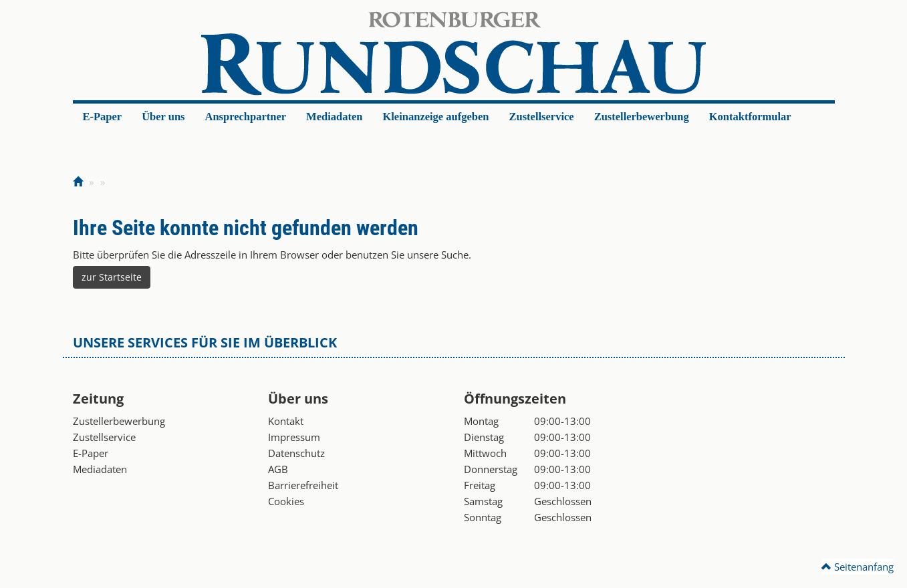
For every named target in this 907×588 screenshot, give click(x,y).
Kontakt (286, 421)
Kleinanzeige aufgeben (435, 117)
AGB (278, 469)
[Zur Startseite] (78, 182)
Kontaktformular (750, 117)
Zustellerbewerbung (642, 117)
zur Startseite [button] (112, 277)
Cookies (286, 501)
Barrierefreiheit (303, 485)
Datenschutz (296, 453)
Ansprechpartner (246, 117)
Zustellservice (541, 117)
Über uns (163, 117)
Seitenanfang (858, 567)
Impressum (294, 437)
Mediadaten (334, 117)
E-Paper (103, 117)
